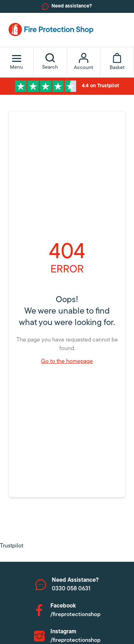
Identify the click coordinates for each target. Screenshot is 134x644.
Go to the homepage (67, 362)
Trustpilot (12, 546)
